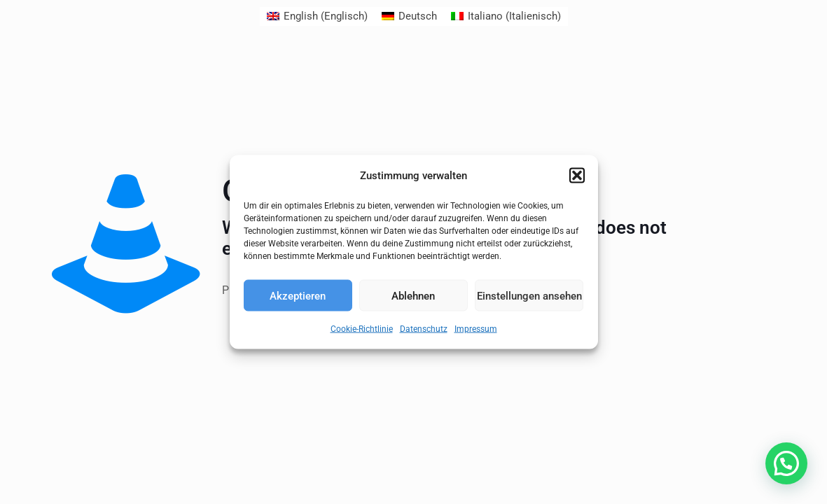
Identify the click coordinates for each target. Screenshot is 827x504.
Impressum (479, 329)
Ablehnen (413, 295)
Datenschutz (426, 329)
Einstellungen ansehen (529, 295)
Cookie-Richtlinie (360, 329)
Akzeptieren (298, 295)
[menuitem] (314, 16)
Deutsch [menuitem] (417, 16)
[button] (577, 176)
